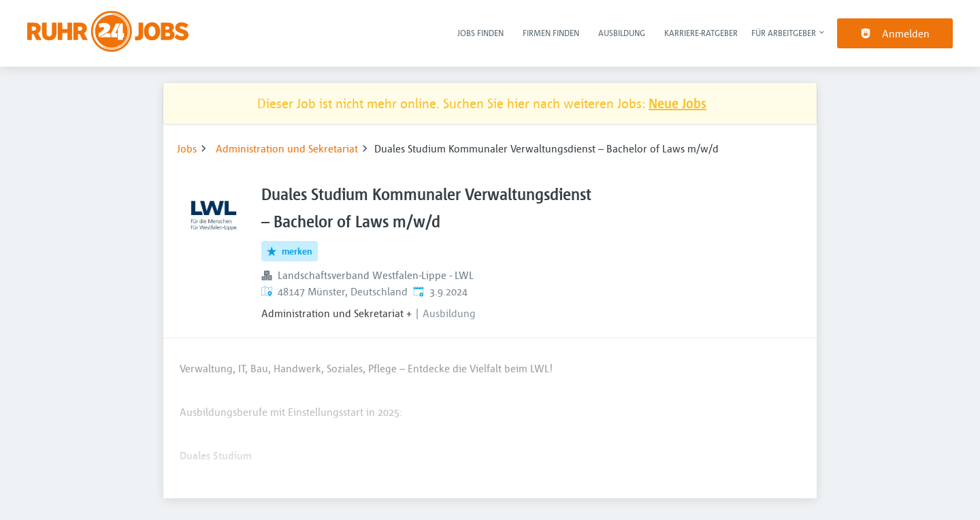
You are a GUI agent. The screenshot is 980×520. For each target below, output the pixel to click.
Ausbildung (622, 33)
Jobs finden (480, 33)
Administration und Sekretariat (287, 148)
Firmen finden (551, 33)
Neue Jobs (677, 103)
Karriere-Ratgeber (701, 33)
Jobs (187, 148)
